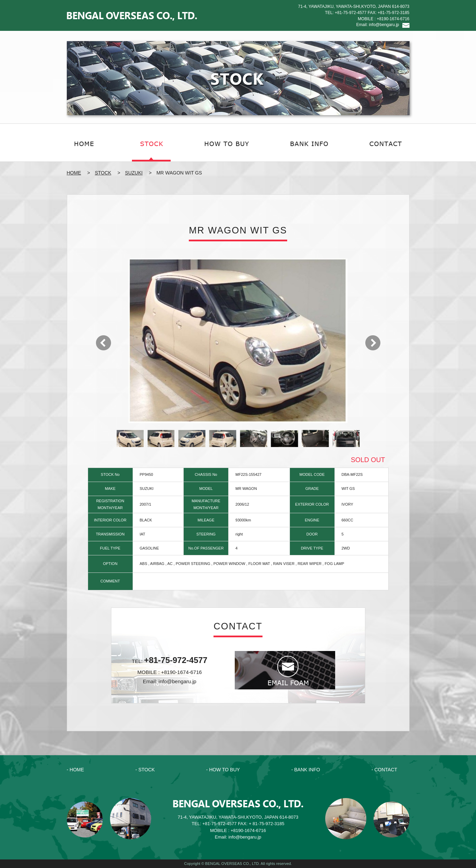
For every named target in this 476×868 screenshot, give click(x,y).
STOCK (103, 173)
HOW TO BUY (224, 770)
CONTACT (386, 770)
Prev (103, 343)
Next (373, 343)
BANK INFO (307, 770)
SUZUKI (134, 173)
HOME (74, 173)
